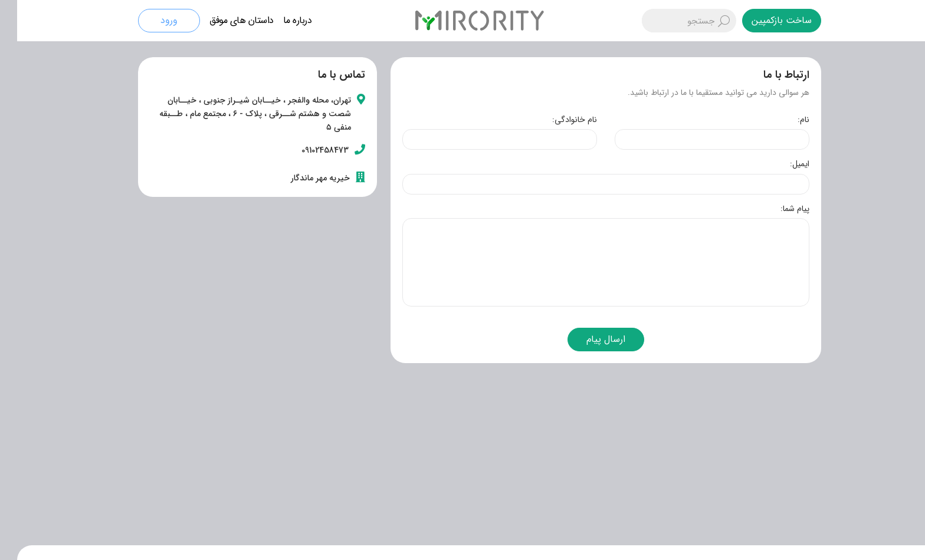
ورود (152, 20)
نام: (786, 120)
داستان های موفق (224, 20)
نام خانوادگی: (557, 120)
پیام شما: (778, 209)
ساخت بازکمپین (765, 20)
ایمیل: (783, 164)
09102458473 (308, 150)
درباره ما (281, 20)
